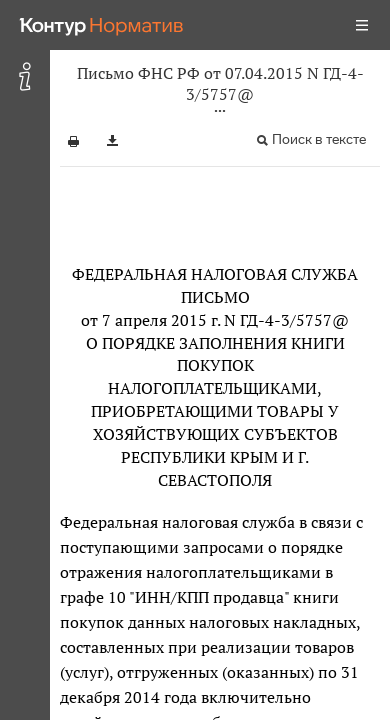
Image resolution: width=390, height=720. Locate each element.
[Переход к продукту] (102, 25)
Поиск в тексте (319, 139)
